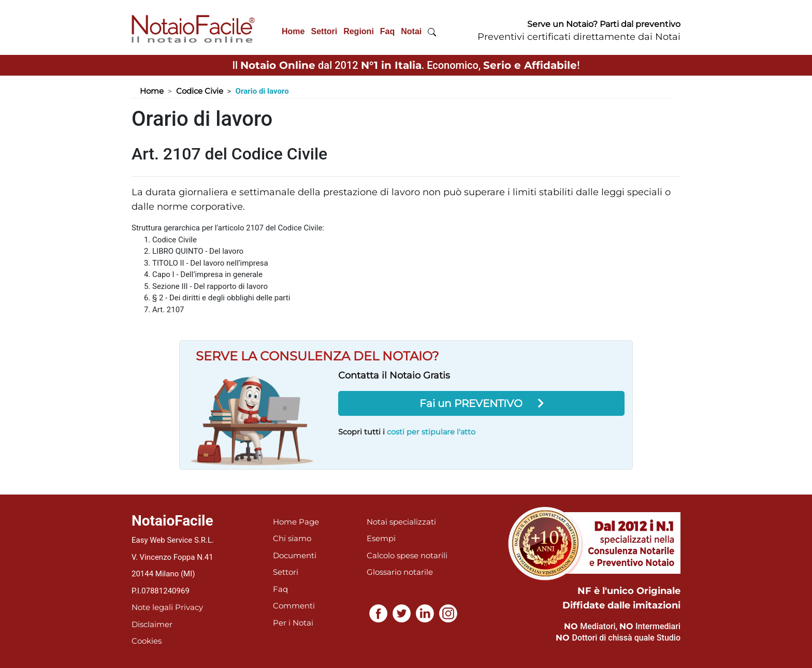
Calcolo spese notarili (407, 555)
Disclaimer (152, 624)
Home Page (296, 522)
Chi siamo (292, 538)
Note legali (152, 607)
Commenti (294, 606)
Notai (411, 31)
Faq (387, 31)
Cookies (147, 641)
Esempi (381, 538)
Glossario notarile (400, 572)
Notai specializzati (401, 522)
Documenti (295, 555)
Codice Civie (200, 91)
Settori (324, 31)
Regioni (359, 31)
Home (293, 31)
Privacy (189, 607)
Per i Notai (293, 623)
